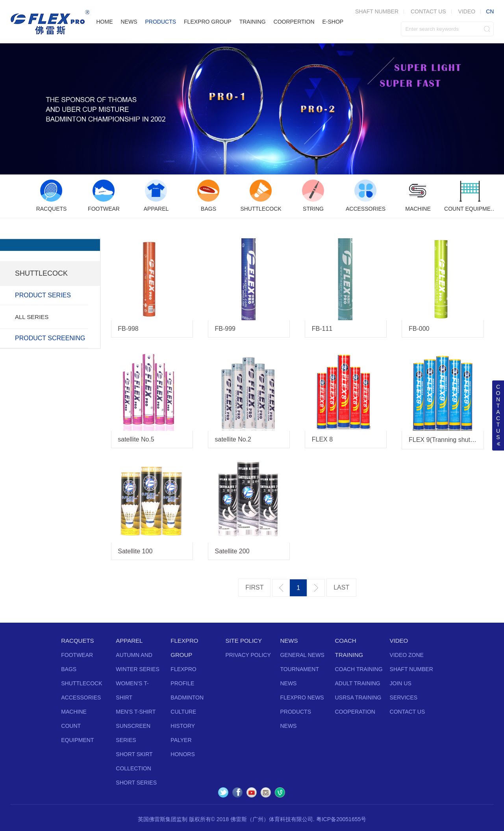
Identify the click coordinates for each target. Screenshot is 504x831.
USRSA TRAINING (358, 697)
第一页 (254, 588)
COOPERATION (355, 712)
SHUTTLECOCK (82, 683)
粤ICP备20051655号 (341, 819)
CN (490, 11)
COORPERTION (294, 22)
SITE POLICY (244, 641)
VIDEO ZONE (407, 655)
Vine (280, 792)
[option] (51, 196)
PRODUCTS (160, 22)
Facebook (237, 792)
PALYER (181, 740)
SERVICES (404, 697)
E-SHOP (333, 22)
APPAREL (129, 641)
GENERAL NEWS (302, 655)
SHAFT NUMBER (411, 669)
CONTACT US (428, 11)
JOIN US (401, 683)
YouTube (252, 792)
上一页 (281, 588)
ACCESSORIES (81, 697)
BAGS (69, 669)
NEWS (129, 22)
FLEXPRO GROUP (208, 22)
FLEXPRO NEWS (302, 697)
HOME (104, 22)
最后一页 (341, 588)
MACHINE (74, 712)
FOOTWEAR (77, 655)
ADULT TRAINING (358, 683)
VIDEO (467, 11)
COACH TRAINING (359, 669)
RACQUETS (77, 641)
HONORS (183, 754)
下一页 (316, 588)
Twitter (223, 792)
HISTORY (183, 726)
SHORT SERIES (136, 783)
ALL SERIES (32, 317)
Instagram (266, 792)
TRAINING (253, 22)
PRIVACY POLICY (248, 655)
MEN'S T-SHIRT (136, 712)
